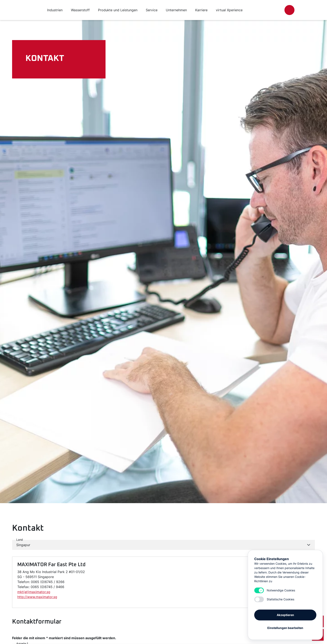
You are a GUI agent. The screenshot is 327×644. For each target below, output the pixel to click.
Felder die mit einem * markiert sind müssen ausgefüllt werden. (64, 638)
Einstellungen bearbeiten (285, 628)
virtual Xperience (229, 10)
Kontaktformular (37, 622)
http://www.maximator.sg (37, 597)
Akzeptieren (285, 615)
